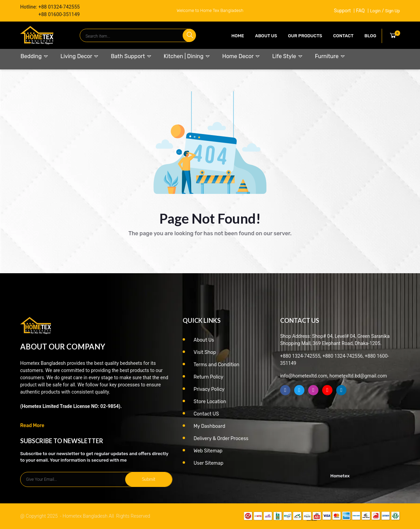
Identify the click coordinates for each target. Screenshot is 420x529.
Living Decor (80, 56)
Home (238, 36)
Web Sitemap (208, 451)
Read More (32, 426)
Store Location (210, 402)
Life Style (288, 56)
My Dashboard (209, 426)
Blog (370, 36)
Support (342, 11)
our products (305, 36)
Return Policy (208, 377)
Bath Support (131, 56)
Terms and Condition (216, 365)
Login (375, 11)
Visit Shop (205, 352)
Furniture (330, 56)
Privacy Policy (209, 389)
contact (343, 36)
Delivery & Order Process (221, 439)
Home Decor (241, 56)
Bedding (35, 56)
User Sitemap (208, 463)
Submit (149, 479)
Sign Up (392, 11)
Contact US (206, 414)
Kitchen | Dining (187, 56)
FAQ (360, 11)
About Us (266, 36)
